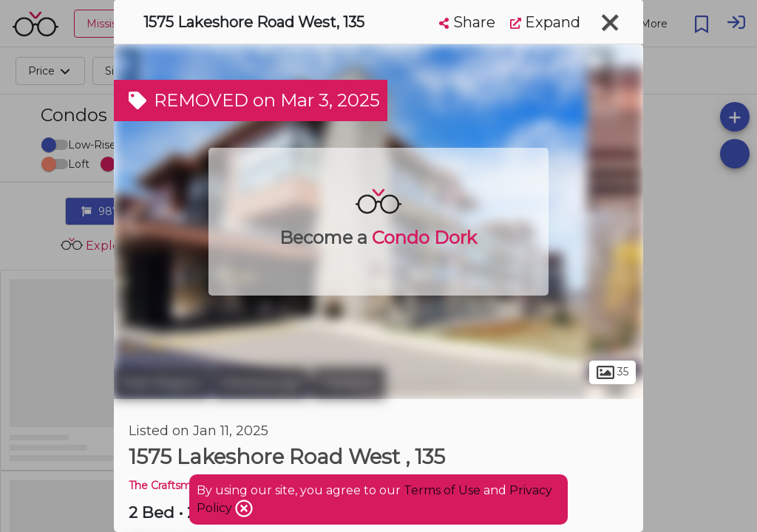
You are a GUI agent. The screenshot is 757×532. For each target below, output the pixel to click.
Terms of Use (442, 490)
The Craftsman (166, 485)
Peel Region (162, 383)
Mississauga (261, 383)
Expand (545, 22)
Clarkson (349, 383)
